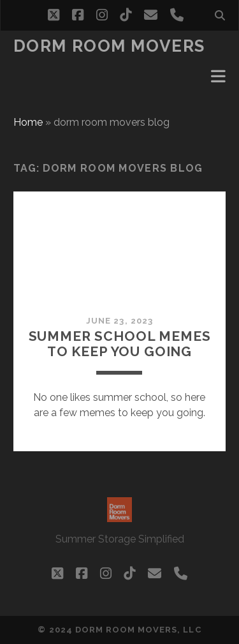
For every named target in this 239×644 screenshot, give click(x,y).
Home (28, 122)
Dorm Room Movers (109, 46)
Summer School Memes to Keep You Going (120, 344)
